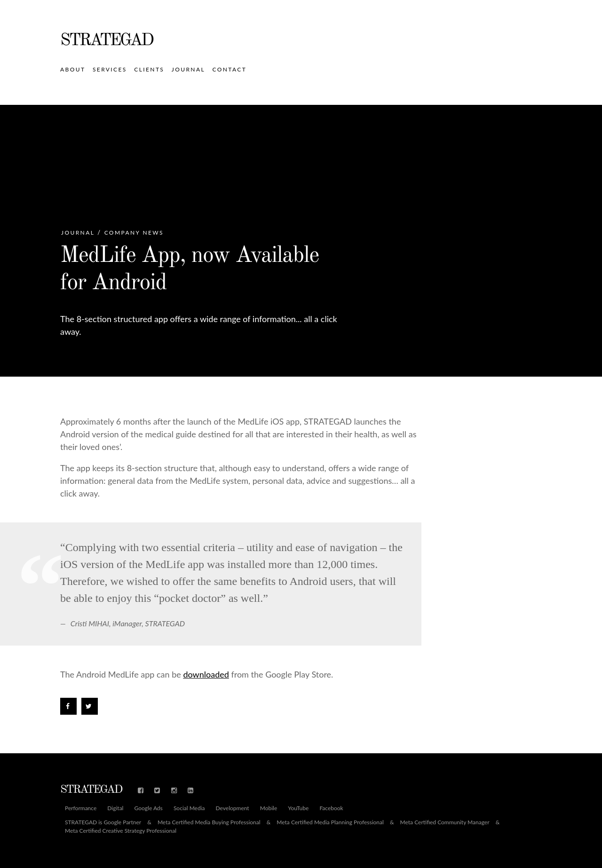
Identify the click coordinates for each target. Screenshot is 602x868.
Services (110, 69)
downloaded (206, 674)
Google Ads (149, 808)
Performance (81, 808)
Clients (149, 69)
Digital (115, 808)
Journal (188, 69)
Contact (230, 69)
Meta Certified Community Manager (445, 822)
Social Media (189, 808)
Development (233, 808)
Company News (134, 233)
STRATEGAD (107, 41)
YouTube (298, 808)
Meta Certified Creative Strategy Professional (121, 831)
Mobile (269, 808)
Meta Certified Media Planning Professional (330, 822)
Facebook (331, 808)
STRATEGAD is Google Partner (103, 822)
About (73, 69)
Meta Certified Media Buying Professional (209, 822)
